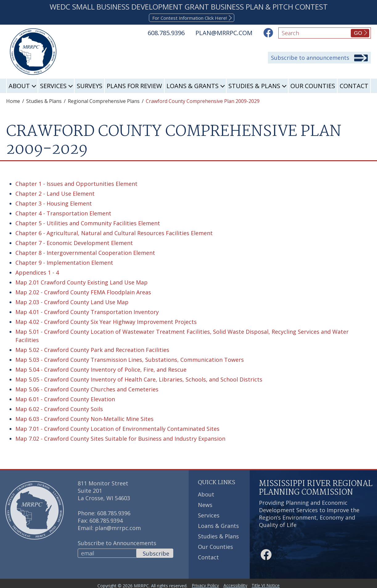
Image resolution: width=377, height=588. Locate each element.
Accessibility (238, 583)
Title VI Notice (272, 583)
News (205, 504)
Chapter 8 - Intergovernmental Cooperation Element (85, 252)
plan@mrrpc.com (118, 527)
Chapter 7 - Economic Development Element (74, 242)
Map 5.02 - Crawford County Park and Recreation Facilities (92, 349)
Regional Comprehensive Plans (104, 100)
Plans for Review (134, 85)
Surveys (90, 85)
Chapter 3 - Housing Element (54, 202)
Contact (354, 85)
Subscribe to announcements (310, 58)
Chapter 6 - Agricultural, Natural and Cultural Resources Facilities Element (114, 232)
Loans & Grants (193, 85)
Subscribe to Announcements (117, 542)
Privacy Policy (203, 583)
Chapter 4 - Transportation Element (63, 212)
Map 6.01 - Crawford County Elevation (65, 398)
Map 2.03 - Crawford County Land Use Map (72, 301)
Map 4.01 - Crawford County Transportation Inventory (87, 311)
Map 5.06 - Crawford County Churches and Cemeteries (87, 388)
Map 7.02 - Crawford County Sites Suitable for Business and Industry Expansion (120, 438)
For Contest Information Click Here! (190, 17)
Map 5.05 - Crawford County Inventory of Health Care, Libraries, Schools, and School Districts (139, 378)
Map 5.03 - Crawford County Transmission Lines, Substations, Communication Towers (130, 359)
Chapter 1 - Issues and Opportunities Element (76, 183)
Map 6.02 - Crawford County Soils (59, 408)
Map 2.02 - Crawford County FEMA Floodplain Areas (83, 291)
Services (53, 85)
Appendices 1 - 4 (37, 272)
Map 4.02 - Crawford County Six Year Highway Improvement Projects (106, 321)
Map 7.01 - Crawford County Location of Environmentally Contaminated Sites (117, 428)
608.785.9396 (114, 512)
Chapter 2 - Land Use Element (55, 193)
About (19, 85)
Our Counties (313, 85)
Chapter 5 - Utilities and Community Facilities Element (88, 222)
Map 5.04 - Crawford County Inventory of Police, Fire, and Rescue (101, 369)
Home (13, 100)
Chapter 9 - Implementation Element (64, 262)
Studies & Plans (254, 85)
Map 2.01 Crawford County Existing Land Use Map (82, 281)
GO (358, 33)
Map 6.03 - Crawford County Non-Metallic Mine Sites (84, 418)
